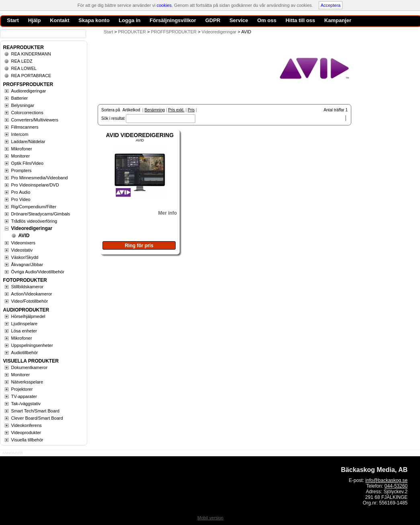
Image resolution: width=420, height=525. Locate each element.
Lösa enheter (24, 331)
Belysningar (23, 105)
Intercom (20, 134)
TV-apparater (24, 396)
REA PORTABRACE (31, 76)
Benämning (155, 110)
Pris (191, 110)
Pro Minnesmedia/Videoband (40, 178)
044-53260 (396, 486)
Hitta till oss (300, 20)
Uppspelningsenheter (32, 345)
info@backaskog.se (386, 480)
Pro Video (21, 199)
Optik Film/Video (28, 163)
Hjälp (35, 20)
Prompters (22, 170)
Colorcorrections (27, 113)
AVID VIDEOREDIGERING (140, 135)
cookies (164, 5)
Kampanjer (338, 20)
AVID (24, 236)
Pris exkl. (176, 110)
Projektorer (22, 389)
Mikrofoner (22, 149)
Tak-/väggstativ (26, 404)
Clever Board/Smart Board (37, 418)
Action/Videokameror (32, 294)
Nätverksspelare (27, 382)
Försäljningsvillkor (173, 20)
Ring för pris (139, 246)
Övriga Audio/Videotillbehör (38, 272)
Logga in (129, 20)
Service (239, 20)
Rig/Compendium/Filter (34, 207)
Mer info (167, 213)
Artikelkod (131, 110)
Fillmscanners (25, 127)
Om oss (267, 20)
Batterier (20, 98)
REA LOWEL (24, 68)
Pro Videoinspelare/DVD (35, 185)
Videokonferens (27, 425)
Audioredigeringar (29, 91)
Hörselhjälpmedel (28, 316)
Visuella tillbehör (27, 440)
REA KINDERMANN (31, 54)
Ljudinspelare (24, 324)
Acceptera (331, 5)
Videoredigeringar (32, 228)
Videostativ (22, 250)
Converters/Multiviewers (35, 120)
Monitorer (20, 156)
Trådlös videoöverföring (34, 221)
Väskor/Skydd (25, 257)
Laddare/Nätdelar (28, 142)
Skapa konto (94, 20)
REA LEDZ (22, 61)
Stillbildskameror (28, 287)
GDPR (213, 20)
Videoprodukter (26, 433)
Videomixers (23, 243)
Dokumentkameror (29, 367)
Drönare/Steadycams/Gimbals (41, 214)
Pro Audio (21, 192)
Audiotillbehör (25, 353)
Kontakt (59, 20)
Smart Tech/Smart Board (35, 411)
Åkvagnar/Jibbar (27, 265)
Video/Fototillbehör (30, 301)
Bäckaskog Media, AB (374, 470)
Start (108, 32)
